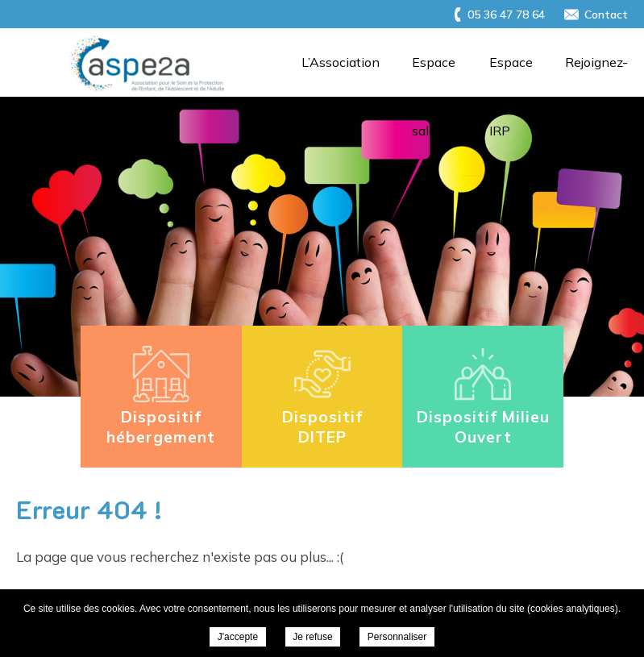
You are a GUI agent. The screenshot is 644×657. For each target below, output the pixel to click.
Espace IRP (511, 75)
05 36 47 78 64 (506, 15)
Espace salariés (434, 75)
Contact (606, 15)
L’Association (341, 62)
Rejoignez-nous (596, 75)
